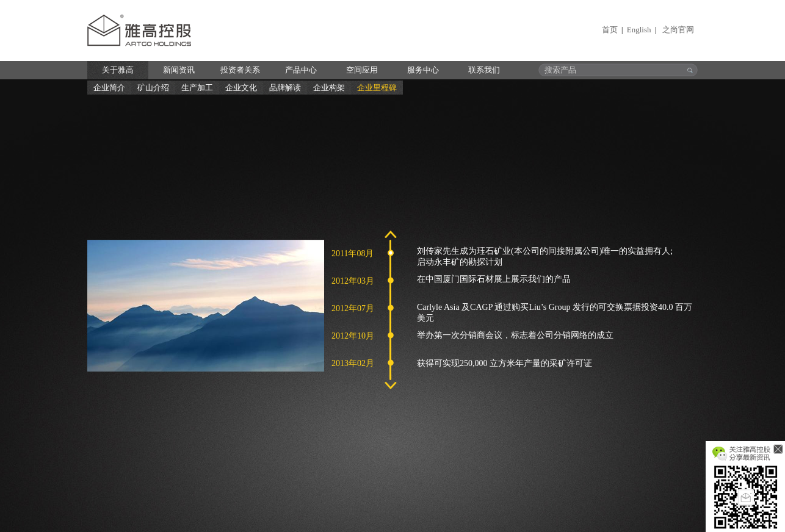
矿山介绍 (153, 88)
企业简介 (109, 88)
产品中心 (301, 70)
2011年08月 (353, 253)
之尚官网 (678, 30)
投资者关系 (240, 70)
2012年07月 (353, 308)
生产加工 (197, 88)
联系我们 (484, 70)
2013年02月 (353, 363)
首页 (610, 30)
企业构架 (329, 88)
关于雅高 (118, 70)
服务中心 (423, 70)
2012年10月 (353, 336)
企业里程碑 (377, 88)
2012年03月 (353, 281)
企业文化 (241, 88)
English (639, 30)
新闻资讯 (179, 70)
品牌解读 (285, 88)
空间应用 (362, 70)
